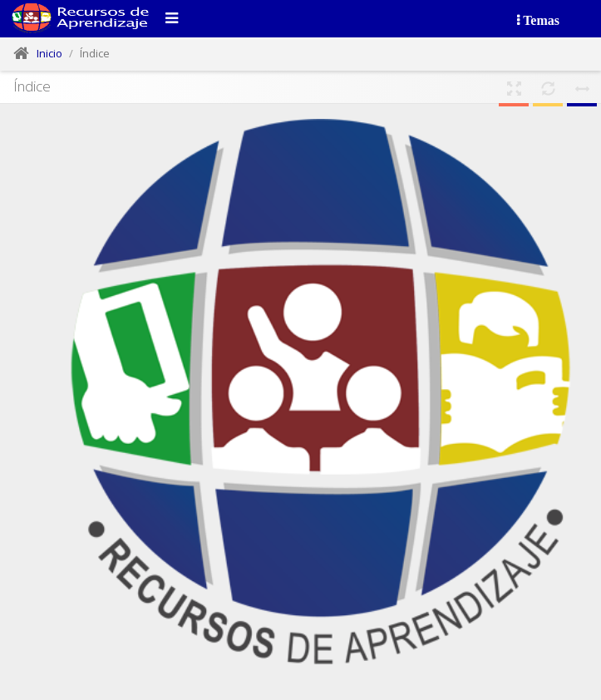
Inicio (49, 53)
